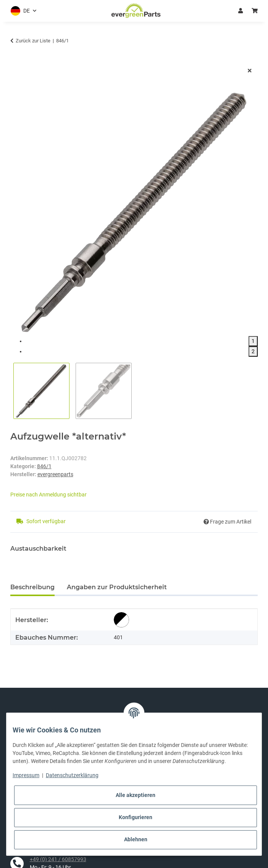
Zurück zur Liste (33, 41)
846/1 (44, 466)
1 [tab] (253, 341)
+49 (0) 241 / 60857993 (58, 859)
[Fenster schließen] (250, 71)
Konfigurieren (136, 817)
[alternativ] (121, 620)
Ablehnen (136, 839)
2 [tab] (253, 351)
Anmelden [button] (241, 11)
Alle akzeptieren (136, 795)
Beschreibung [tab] (32, 587)
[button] (22, 11)
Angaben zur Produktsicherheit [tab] (117, 587)
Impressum (26, 775)
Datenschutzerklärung (72, 775)
